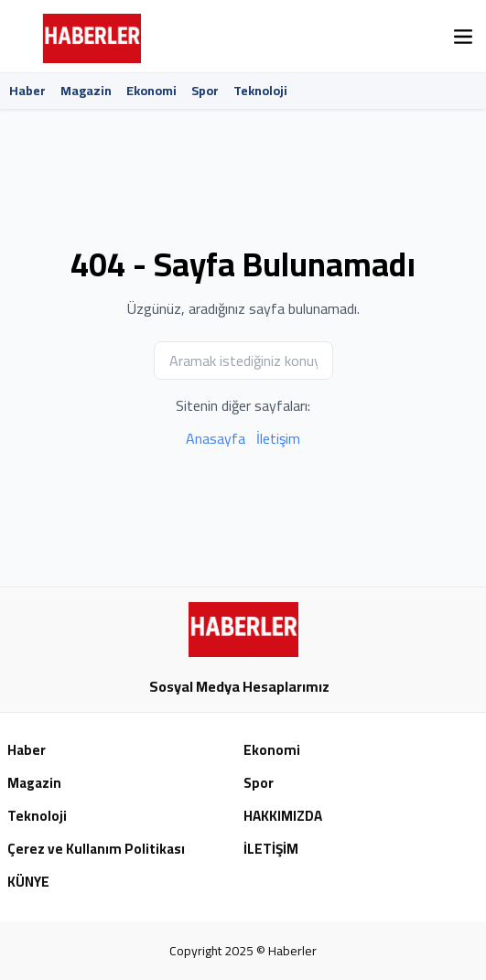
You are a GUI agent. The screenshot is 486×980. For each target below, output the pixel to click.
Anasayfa (216, 438)
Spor (205, 91)
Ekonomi (151, 91)
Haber (27, 91)
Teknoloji (260, 91)
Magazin (86, 91)
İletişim (278, 438)
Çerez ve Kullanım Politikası (96, 850)
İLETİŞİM (271, 850)
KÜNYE (28, 883)
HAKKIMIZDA (283, 817)
